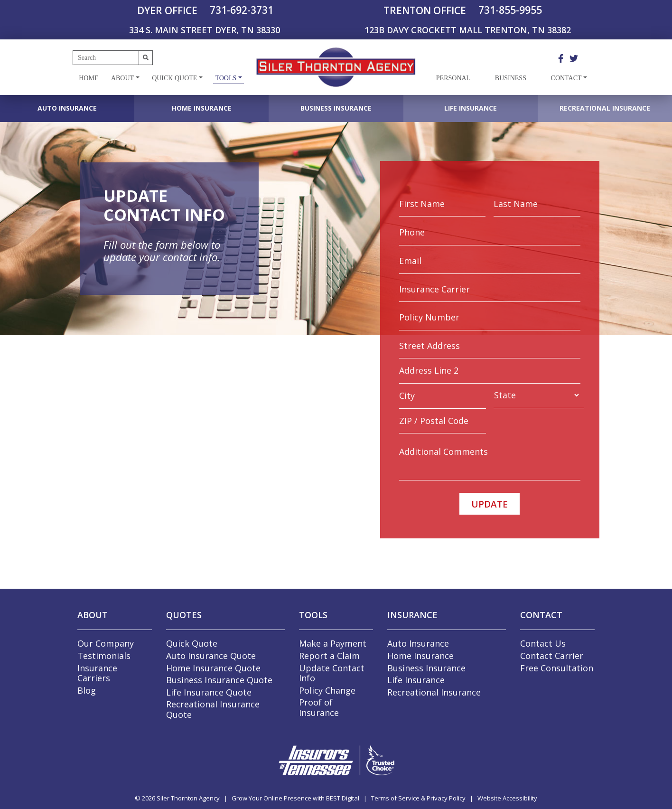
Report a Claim (329, 656)
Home (89, 78)
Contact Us (543, 643)
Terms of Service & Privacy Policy (418, 798)
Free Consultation (557, 668)
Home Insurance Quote (213, 668)
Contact (566, 78)
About (122, 78)
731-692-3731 (242, 10)
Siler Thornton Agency (188, 798)
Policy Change (327, 690)
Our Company (106, 643)
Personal (453, 78)
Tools (226, 78)
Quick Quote (174, 78)
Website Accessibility (507, 798)
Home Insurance (202, 108)
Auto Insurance (67, 108)
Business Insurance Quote (219, 680)
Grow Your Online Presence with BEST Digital (295, 798)
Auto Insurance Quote (211, 656)
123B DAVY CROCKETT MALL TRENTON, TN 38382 (468, 30)
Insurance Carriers (97, 673)
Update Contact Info (332, 673)
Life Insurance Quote (209, 692)
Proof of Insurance (319, 707)
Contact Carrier (552, 656)
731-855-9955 (510, 10)
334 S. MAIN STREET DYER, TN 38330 (205, 30)
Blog (87, 690)
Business (511, 78)
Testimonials (104, 656)
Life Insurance (471, 108)
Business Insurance (336, 108)
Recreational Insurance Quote (213, 709)
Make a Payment (333, 643)
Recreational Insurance (605, 108)
